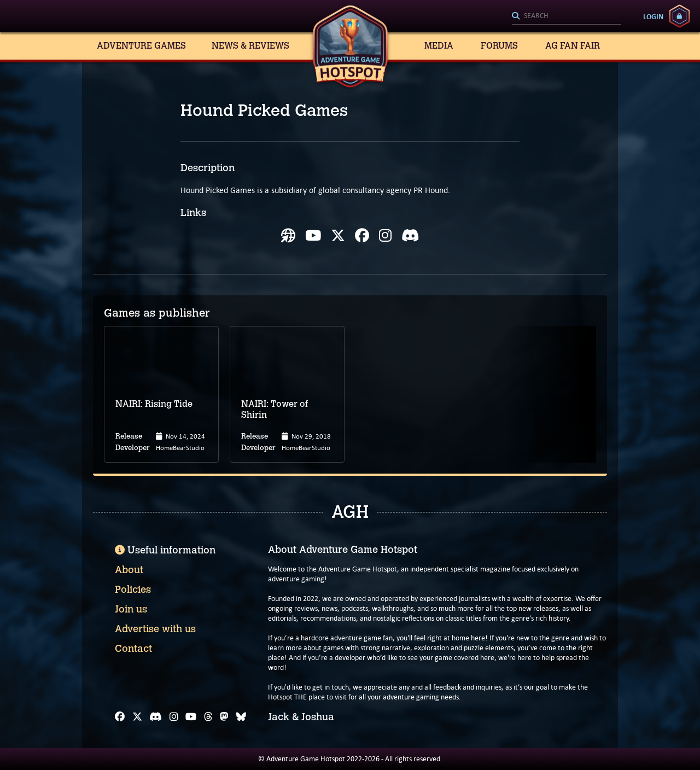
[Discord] (156, 717)
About (129, 570)
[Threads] (208, 717)
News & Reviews (250, 46)
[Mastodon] (224, 717)
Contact (133, 649)
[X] (137, 717)
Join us (131, 609)
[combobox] (567, 16)
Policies (133, 590)
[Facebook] (120, 717)
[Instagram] (174, 717)
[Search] (567, 16)
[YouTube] (191, 717)
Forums (499, 46)
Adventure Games (141, 46)
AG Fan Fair (573, 46)
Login (653, 16)
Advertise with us (155, 629)
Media (439, 46)
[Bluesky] (241, 717)
